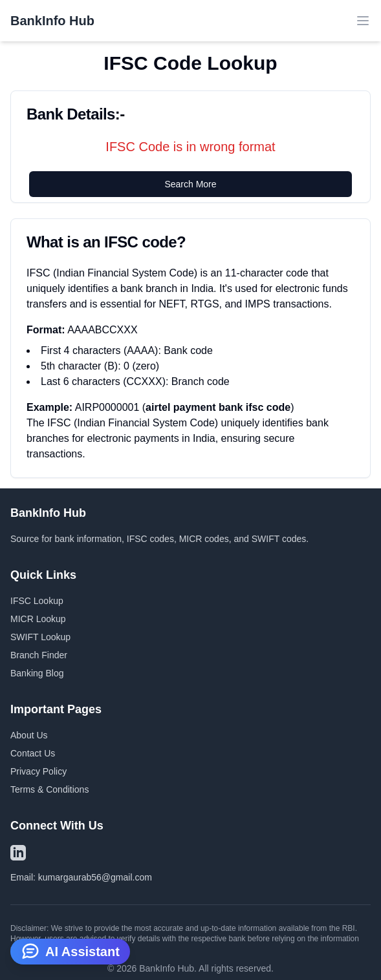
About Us (29, 735)
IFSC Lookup (37, 601)
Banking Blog (37, 673)
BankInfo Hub (52, 21)
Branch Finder (39, 655)
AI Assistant (70, 950)
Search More (190, 184)
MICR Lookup (38, 619)
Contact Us (33, 753)
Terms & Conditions (49, 789)
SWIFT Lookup (40, 637)
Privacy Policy (38, 771)
